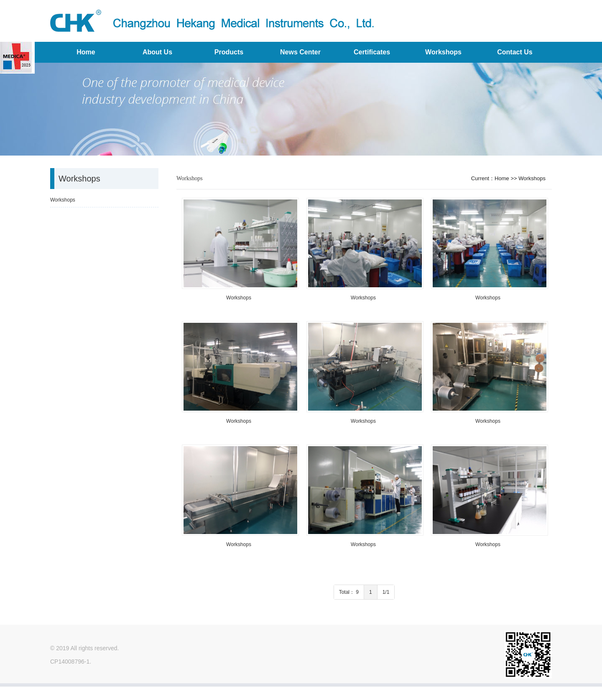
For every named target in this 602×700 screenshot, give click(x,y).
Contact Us (515, 52)
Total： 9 (349, 592)
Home (86, 52)
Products (229, 52)
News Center (300, 52)
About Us (157, 52)
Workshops (443, 52)
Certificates (372, 52)
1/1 (386, 592)
